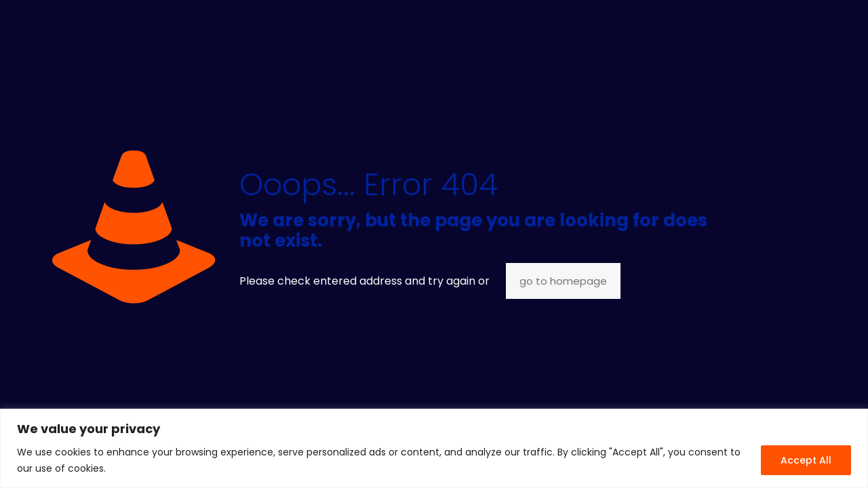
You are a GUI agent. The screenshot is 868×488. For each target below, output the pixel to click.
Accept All (806, 460)
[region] (434, 448)
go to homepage (563, 281)
